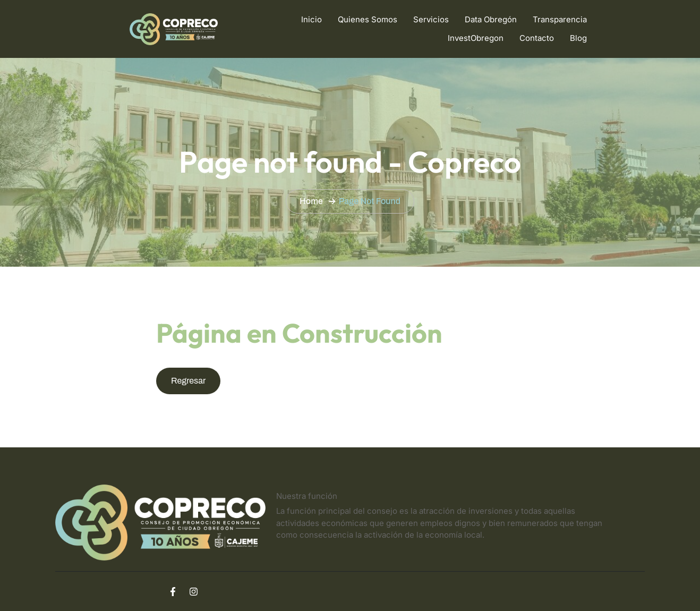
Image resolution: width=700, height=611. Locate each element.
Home (311, 201)
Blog (578, 38)
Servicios (431, 19)
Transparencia (560, 19)
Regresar (188, 381)
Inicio (311, 19)
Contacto (537, 38)
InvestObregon (476, 38)
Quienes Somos (368, 19)
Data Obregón (491, 19)
